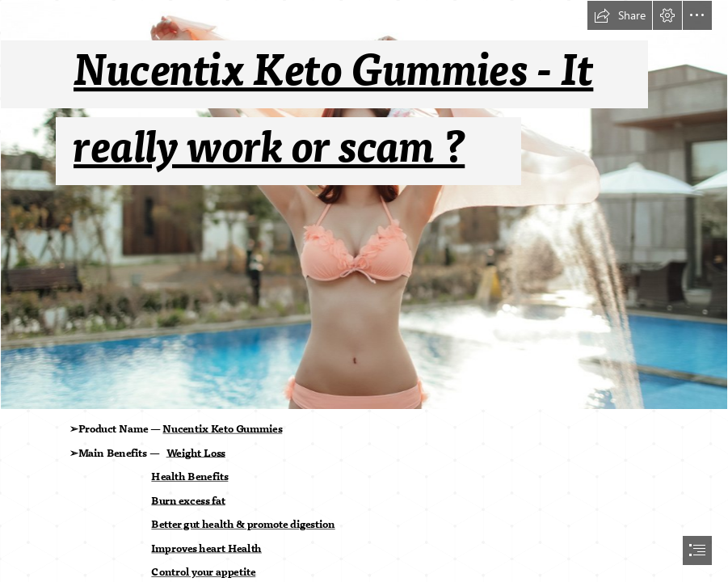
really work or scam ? (269, 148)
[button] (620, 15)
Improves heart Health (206, 549)
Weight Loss (196, 453)
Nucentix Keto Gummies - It (333, 72)
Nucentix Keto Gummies (222, 429)
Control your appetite (203, 572)
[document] (364, 291)
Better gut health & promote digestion (243, 525)
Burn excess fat (188, 500)
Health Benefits (189, 477)
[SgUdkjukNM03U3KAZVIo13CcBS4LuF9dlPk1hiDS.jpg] (364, 205)
